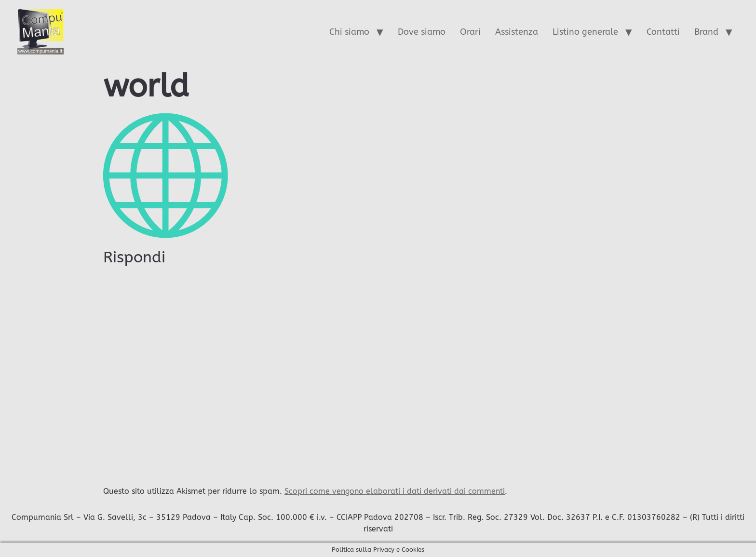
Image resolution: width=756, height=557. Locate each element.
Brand (706, 32)
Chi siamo (349, 32)
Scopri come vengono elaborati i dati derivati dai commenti (395, 491)
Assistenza (517, 32)
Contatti (663, 32)
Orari (470, 32)
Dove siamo (422, 32)
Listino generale (585, 32)
